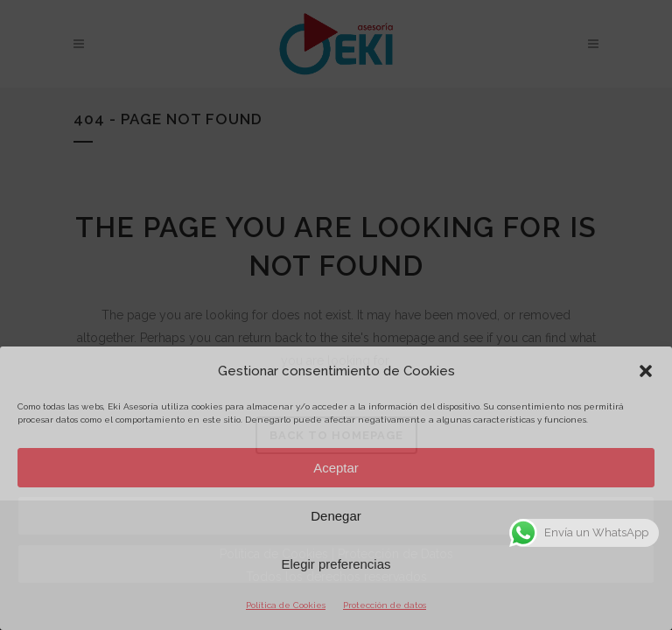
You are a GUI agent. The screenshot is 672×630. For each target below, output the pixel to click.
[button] (646, 371)
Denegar (336, 516)
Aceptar (336, 468)
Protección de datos (385, 605)
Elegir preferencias (336, 564)
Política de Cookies (286, 605)
